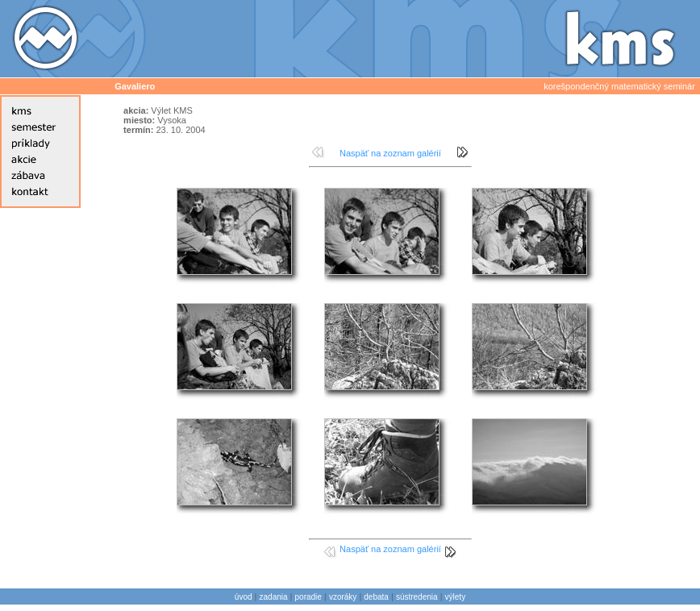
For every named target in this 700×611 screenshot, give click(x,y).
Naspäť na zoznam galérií (390, 153)
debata (376, 597)
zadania (274, 597)
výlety (456, 597)
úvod (244, 597)
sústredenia (417, 597)
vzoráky (343, 597)
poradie (308, 597)
